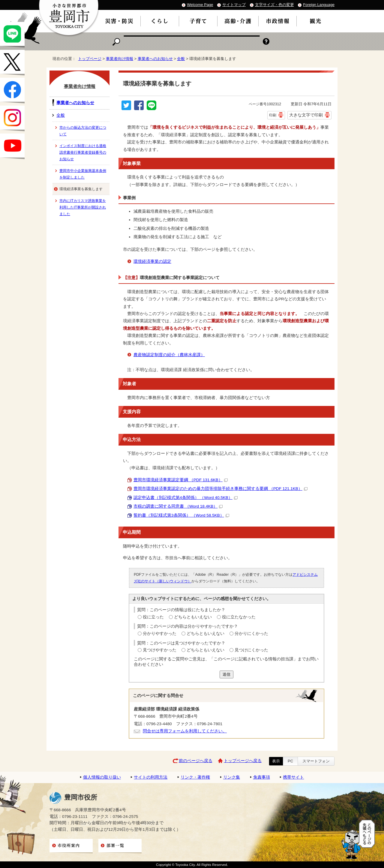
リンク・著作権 (195, 777)
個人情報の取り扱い (102, 777)
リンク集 (232, 777)
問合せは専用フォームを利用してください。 (185, 731)
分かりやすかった (160, 634)
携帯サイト (293, 777)
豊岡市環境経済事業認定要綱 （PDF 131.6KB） (181, 480)
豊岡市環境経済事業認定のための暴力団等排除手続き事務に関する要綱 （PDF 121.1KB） (220, 489)
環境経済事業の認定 (152, 261)
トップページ (90, 59)
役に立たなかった (239, 617)
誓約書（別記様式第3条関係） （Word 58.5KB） (181, 515)
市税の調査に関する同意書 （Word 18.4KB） (178, 506)
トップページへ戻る (243, 761)
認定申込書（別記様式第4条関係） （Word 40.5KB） (186, 498)
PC (290, 761)
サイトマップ (234, 5)
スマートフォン (316, 761)
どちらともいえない (193, 617)
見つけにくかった (251, 650)
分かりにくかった (251, 634)
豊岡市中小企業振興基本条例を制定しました (83, 174)
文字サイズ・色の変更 (274, 5)
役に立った (153, 617)
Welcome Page (200, 5)
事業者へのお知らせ (155, 59)
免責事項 (262, 777)
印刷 (273, 115)
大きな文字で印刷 (306, 115)
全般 (181, 59)
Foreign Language (319, 5)
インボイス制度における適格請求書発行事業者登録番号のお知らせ (83, 152)
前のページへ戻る (196, 761)
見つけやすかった (160, 650)
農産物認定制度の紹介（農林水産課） (169, 355)
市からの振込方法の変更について (83, 131)
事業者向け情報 (120, 59)
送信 (226, 674)
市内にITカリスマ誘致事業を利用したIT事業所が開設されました (83, 207)
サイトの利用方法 (151, 777)
